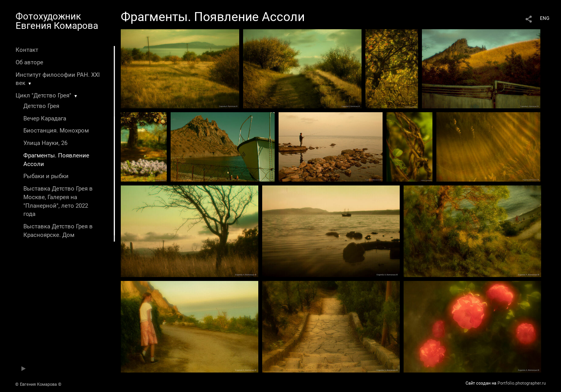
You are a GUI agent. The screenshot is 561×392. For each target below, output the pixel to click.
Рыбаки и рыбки (46, 176)
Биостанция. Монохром (56, 131)
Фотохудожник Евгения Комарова (57, 21)
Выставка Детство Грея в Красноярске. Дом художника (58, 235)
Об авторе (29, 62)
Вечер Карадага (45, 118)
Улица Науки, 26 (45, 143)
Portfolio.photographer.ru (522, 383)
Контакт (27, 50)
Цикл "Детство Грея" (43, 95)
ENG (545, 18)
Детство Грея (41, 106)
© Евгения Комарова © (38, 384)
